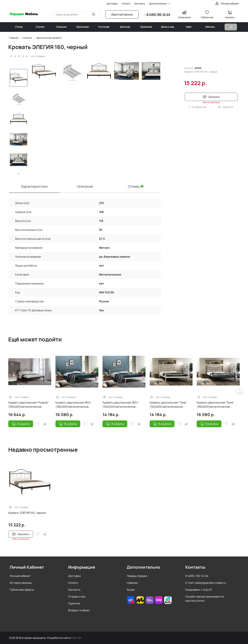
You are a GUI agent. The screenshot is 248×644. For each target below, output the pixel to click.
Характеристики (34, 186)
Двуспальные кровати (49, 38)
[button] (19, 174)
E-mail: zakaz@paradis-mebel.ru (206, 583)
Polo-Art (76, 638)
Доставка (74, 576)
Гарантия (74, 603)
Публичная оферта (22, 590)
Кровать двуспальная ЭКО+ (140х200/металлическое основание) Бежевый (120, 405)
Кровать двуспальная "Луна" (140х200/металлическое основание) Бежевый (168, 405)
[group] (96, 110)
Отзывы (136, 186)
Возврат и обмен (79, 610)
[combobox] (77, 14)
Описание (85, 186)
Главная (14, 38)
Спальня (27, 38)
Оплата (73, 583)
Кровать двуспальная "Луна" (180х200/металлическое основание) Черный (215, 405)
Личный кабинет (20, 576)
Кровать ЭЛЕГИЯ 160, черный (27, 513)
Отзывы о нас (77, 597)
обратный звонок (122, 14)
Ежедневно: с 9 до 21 (199, 590)
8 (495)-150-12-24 (197, 576)
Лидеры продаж (137, 576)
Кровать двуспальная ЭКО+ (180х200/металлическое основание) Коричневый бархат (76, 405)
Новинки (132, 583)
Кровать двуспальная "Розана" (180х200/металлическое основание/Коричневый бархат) (29, 405)
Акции (131, 590)
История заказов (21, 583)
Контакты (74, 590)
